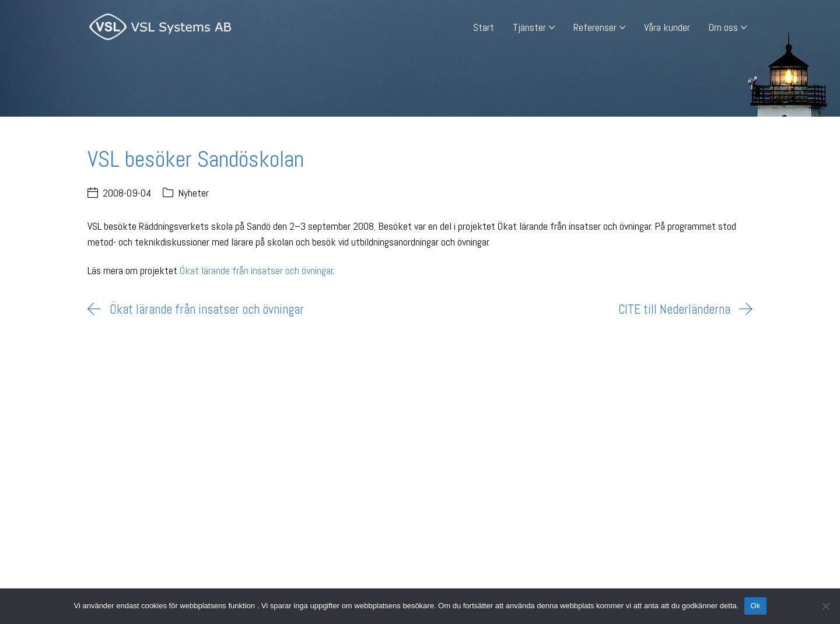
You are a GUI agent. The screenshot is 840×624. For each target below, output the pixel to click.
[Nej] (825, 606)
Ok (755, 606)
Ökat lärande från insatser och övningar (256, 270)
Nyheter (193, 193)
